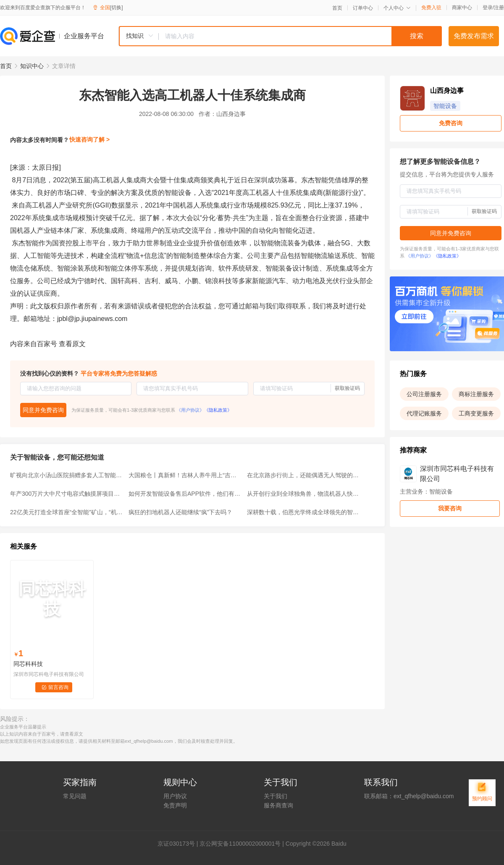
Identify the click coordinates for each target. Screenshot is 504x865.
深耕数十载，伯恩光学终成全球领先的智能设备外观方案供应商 (304, 512)
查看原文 (72, 344)
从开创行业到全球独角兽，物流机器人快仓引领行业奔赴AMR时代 (304, 494)
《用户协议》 (190, 410)
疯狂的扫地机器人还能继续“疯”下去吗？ (180, 512)
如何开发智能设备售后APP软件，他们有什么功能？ (185, 494)
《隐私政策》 (218, 410)
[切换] (117, 8)
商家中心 (462, 8)
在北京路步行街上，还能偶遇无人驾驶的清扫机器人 (304, 475)
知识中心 (32, 66)
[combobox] (280, 36)
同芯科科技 (28, 664)
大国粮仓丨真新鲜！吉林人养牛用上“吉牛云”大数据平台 (185, 475)
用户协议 (175, 796)
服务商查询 (278, 805)
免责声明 (175, 805)
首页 (337, 8)
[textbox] (300, 36)
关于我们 (276, 796)
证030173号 (179, 844)
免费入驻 (431, 8)
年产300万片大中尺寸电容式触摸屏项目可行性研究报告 (67, 494)
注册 (499, 8)
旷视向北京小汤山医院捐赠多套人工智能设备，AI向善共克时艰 (67, 475)
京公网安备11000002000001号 (240, 844)
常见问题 (75, 796)
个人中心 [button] (397, 8)
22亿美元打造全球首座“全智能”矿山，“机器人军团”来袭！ (67, 512)
